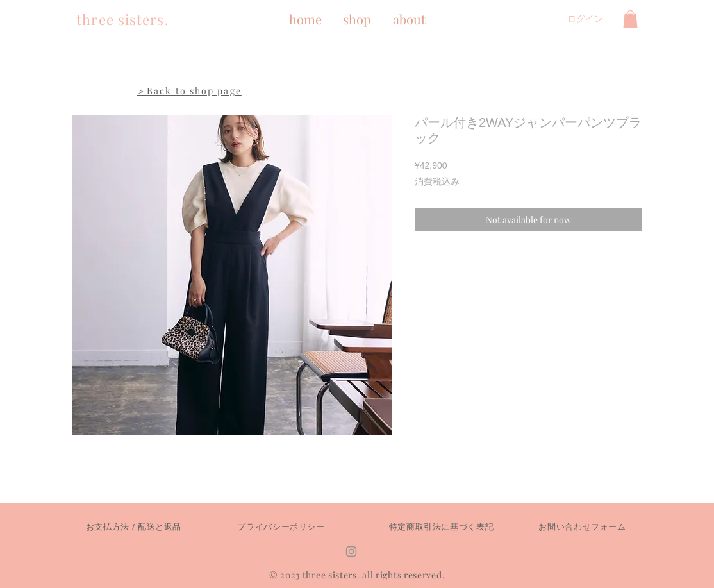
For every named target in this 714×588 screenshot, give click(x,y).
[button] (630, 19)
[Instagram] (351, 551)
